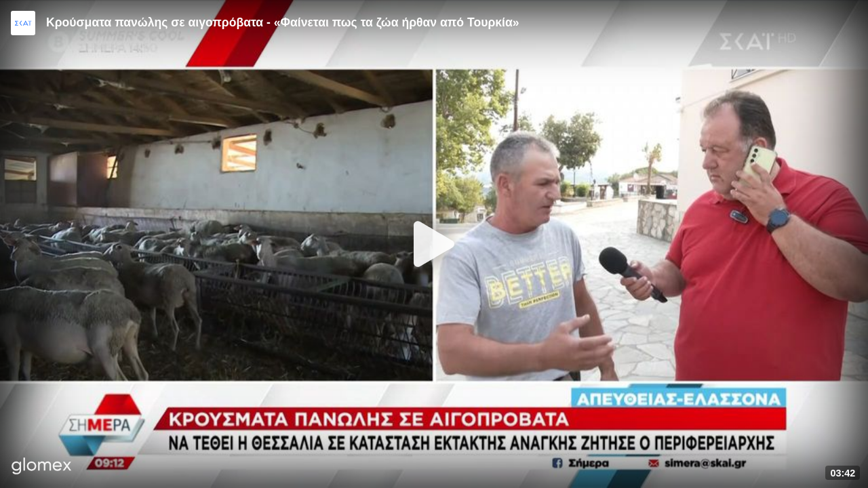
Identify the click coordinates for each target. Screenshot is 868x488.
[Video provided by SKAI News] (23, 23)
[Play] (434, 244)
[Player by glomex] (42, 467)
